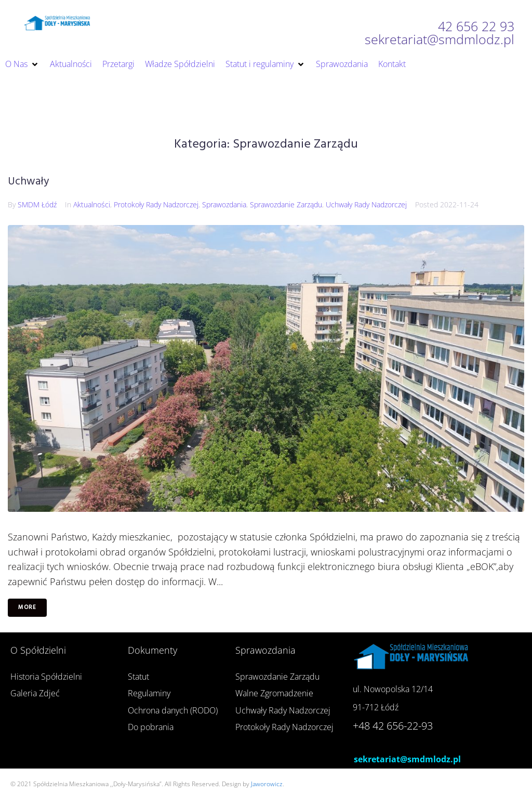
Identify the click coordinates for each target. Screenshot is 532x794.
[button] (22, 64)
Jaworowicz (267, 784)
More (27, 607)
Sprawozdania (224, 204)
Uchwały (28, 182)
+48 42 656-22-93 (393, 726)
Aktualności (92, 204)
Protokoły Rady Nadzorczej (156, 204)
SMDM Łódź (37, 204)
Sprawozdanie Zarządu (286, 204)
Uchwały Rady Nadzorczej (366, 204)
